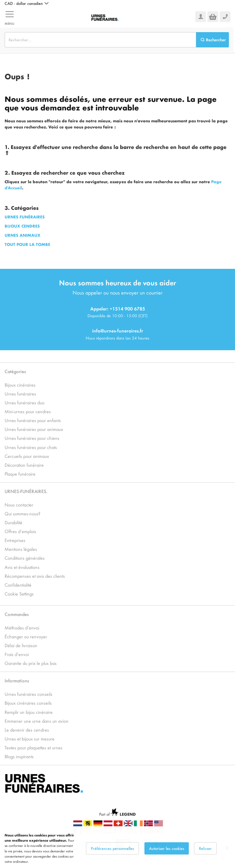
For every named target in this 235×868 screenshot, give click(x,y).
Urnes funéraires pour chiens (32, 438)
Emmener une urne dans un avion (37, 721)
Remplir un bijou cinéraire (29, 712)
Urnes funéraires (20, 393)
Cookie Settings (19, 594)
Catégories (15, 371)
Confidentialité (18, 585)
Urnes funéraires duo (24, 402)
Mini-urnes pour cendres (28, 411)
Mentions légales (21, 549)
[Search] (213, 40)
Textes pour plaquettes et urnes (34, 747)
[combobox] (100, 40)
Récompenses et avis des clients (35, 576)
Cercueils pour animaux (27, 456)
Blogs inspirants (19, 756)
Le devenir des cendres (27, 730)
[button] (27, 3)
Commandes (17, 614)
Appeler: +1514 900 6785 (118, 308)
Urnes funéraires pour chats (31, 447)
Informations (17, 680)
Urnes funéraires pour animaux (34, 429)
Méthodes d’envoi (22, 627)
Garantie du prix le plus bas (31, 663)
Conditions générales (25, 558)
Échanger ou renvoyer (26, 636)
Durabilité (13, 522)
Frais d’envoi (17, 654)
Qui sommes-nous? (22, 513)
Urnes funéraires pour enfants (33, 420)
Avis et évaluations (22, 567)
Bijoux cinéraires (20, 385)
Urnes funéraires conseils (28, 694)
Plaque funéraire (20, 474)
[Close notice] (227, 855)
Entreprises (15, 540)
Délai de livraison (21, 645)
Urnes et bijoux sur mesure (30, 738)
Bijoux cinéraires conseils (28, 703)
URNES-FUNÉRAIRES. (26, 491)
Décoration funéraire (24, 465)
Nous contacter (19, 504)
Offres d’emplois (20, 531)
